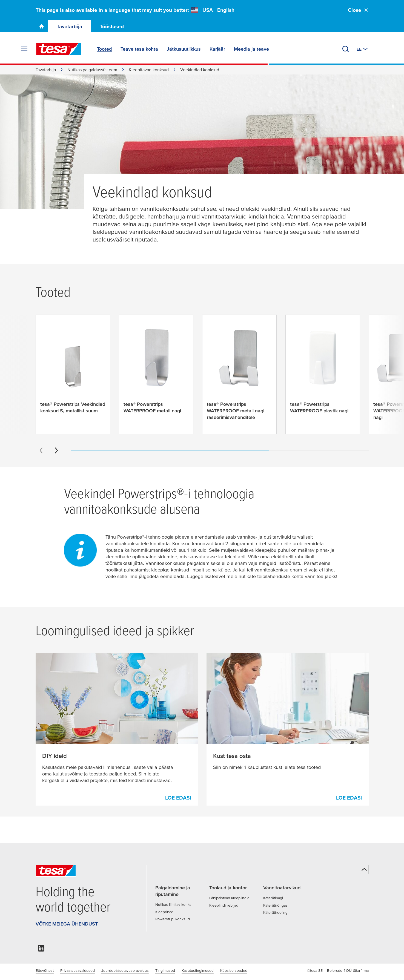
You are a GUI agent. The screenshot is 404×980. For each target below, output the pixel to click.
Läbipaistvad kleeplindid (229, 898)
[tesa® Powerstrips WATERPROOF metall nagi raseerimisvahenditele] (239, 374)
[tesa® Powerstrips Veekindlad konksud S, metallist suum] (73, 371)
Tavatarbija (69, 26)
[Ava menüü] (24, 49)
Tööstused (112, 26)
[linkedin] (41, 950)
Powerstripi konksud (173, 919)
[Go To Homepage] (42, 26)
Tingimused (165, 970)
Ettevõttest (45, 970)
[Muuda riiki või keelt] (363, 49)
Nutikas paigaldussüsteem (92, 70)
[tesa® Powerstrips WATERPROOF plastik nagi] (323, 371)
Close (358, 10)
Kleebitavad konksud (149, 70)
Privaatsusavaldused (78, 970)
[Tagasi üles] (364, 869)
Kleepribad (164, 912)
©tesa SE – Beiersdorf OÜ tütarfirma (338, 970)
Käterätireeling (275, 912)
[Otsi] (346, 49)
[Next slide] (56, 450)
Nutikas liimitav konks (173, 904)
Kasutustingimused (198, 970)
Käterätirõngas (275, 905)
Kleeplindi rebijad (224, 905)
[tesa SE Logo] (59, 49)
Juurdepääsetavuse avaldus (125, 970)
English (226, 10)
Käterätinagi (273, 898)
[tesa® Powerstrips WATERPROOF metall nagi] (156, 371)
